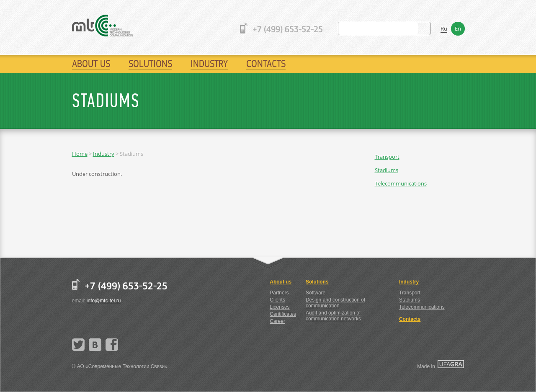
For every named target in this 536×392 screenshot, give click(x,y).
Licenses (280, 307)
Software (316, 293)
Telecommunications (401, 183)
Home (80, 154)
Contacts (266, 63)
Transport (387, 157)
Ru (444, 28)
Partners (279, 293)
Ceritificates (283, 314)
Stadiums (387, 170)
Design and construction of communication (335, 303)
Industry (209, 63)
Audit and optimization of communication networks (333, 316)
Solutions (150, 63)
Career (277, 321)
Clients (277, 300)
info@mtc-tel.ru (104, 301)
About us (91, 63)
